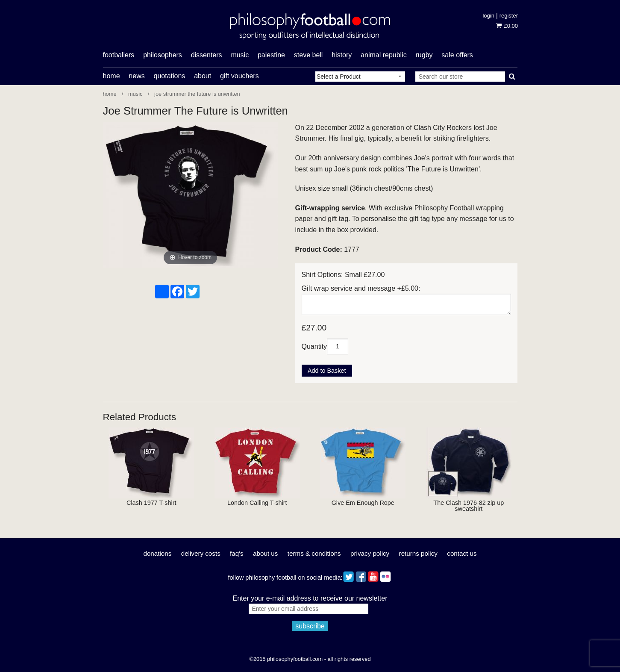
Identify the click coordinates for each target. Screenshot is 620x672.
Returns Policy (418, 553)
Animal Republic (384, 55)
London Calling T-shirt (257, 503)
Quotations (169, 76)
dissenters (207, 55)
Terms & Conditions (314, 553)
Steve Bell (309, 55)
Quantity (314, 346)
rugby (424, 55)
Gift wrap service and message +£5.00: (361, 288)
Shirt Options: (322, 275)
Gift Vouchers (239, 76)
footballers (119, 55)
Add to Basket (327, 371)
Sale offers (457, 55)
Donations (157, 553)
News (137, 76)
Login (488, 16)
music (240, 55)
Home (112, 76)
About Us (265, 553)
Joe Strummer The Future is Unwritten (197, 94)
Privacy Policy (370, 553)
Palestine (271, 55)
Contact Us (462, 553)
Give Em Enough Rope (363, 503)
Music (135, 94)
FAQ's (237, 553)
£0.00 (507, 26)
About (203, 76)
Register (509, 16)
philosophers (163, 55)
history (342, 55)
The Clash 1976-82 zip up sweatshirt (469, 506)
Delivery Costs (201, 553)
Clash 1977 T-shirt (151, 503)
